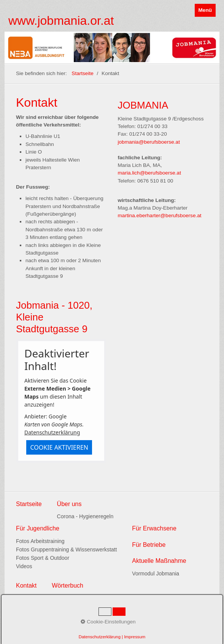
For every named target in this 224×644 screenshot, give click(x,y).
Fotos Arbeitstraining (40, 541)
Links (21, 617)
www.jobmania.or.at (61, 21)
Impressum (74, 617)
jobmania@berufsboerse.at (149, 142)
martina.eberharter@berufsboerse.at (160, 215)
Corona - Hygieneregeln (85, 516)
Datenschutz (45, 617)
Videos (24, 566)
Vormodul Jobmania (156, 574)
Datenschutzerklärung (52, 432)
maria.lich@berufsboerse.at (149, 173)
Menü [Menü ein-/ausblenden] (205, 10)
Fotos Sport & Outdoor (43, 558)
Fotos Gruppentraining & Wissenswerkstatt (66, 549)
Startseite (82, 73)
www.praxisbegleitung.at (44, 632)
